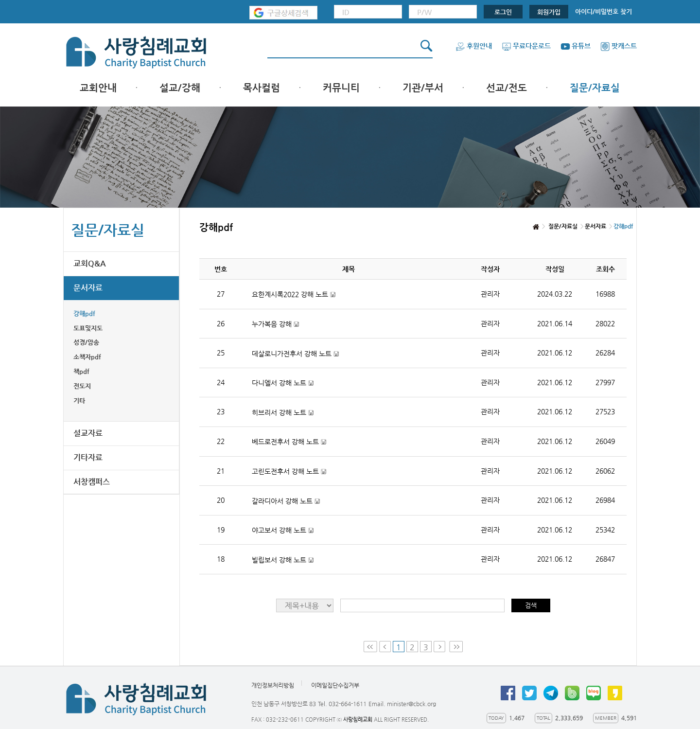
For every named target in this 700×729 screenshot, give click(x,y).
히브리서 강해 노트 (283, 413)
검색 (531, 605)
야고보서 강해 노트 (283, 530)
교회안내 (98, 88)
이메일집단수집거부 (335, 685)
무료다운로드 (526, 46)
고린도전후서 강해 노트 (289, 471)
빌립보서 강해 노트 (283, 560)
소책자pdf (87, 357)
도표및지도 (88, 328)
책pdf (81, 371)
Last (456, 647)
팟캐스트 (619, 46)
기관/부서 (423, 88)
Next (440, 647)
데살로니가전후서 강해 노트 (295, 354)
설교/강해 (180, 88)
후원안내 (474, 46)
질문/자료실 (595, 88)
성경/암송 (86, 342)
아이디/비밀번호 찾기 (604, 11)
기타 (79, 400)
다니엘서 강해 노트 (283, 383)
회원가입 (549, 12)
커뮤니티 (341, 88)
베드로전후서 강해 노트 (289, 442)
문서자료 (88, 288)
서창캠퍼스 (92, 482)
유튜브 (576, 46)
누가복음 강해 (275, 324)
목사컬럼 (262, 88)
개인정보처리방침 (273, 685)
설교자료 (88, 433)
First (370, 647)
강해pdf (84, 313)
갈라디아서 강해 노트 (286, 501)
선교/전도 (507, 88)
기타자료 (88, 457)
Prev (385, 647)
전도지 (82, 386)
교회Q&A (90, 263)
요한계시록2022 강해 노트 (294, 294)
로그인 (503, 12)
